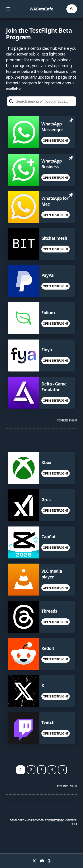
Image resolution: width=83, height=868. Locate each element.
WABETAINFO (56, 820)
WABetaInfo (41, 9)
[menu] (9, 9)
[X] (34, 861)
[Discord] (42, 861)
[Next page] (62, 770)
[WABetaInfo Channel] (72, 9)
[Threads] (49, 861)
